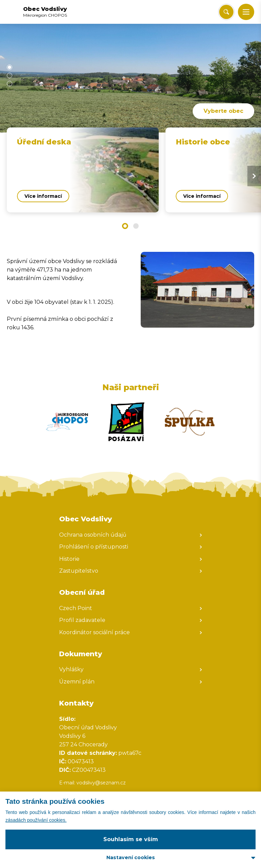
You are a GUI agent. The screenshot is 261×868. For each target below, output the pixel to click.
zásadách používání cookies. (36, 820)
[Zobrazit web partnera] (67, 422)
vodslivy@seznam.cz (101, 783)
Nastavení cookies (131, 857)
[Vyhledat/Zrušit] (226, 12)
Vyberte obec (223, 111)
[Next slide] (254, 176)
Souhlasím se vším (131, 839)
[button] (246, 12)
